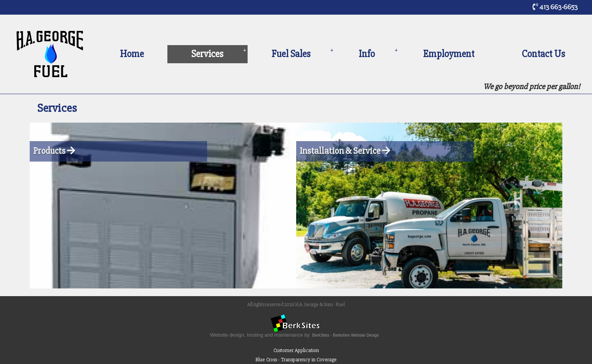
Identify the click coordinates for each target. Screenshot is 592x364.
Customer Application (296, 350)
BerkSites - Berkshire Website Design (346, 335)
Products (54, 151)
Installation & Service (345, 151)
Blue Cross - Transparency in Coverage (296, 360)
